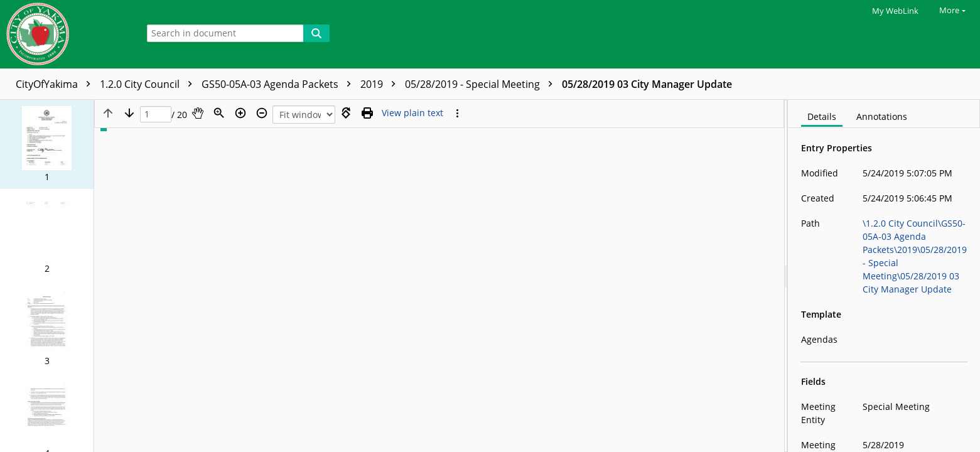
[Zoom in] (240, 113)
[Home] (66, 34)
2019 (381, 84)
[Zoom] (219, 113)
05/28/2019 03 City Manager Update (647, 84)
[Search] (316, 33)
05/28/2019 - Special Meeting (482, 84)
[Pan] (198, 113)
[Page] (156, 115)
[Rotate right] (346, 113)
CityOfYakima (56, 84)
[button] (47, 144)
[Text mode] (412, 113)
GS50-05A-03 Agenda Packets (279, 84)
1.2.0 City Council (149, 84)
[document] (884, 276)
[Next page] (129, 113)
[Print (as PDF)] (367, 113)
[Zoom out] (262, 113)
